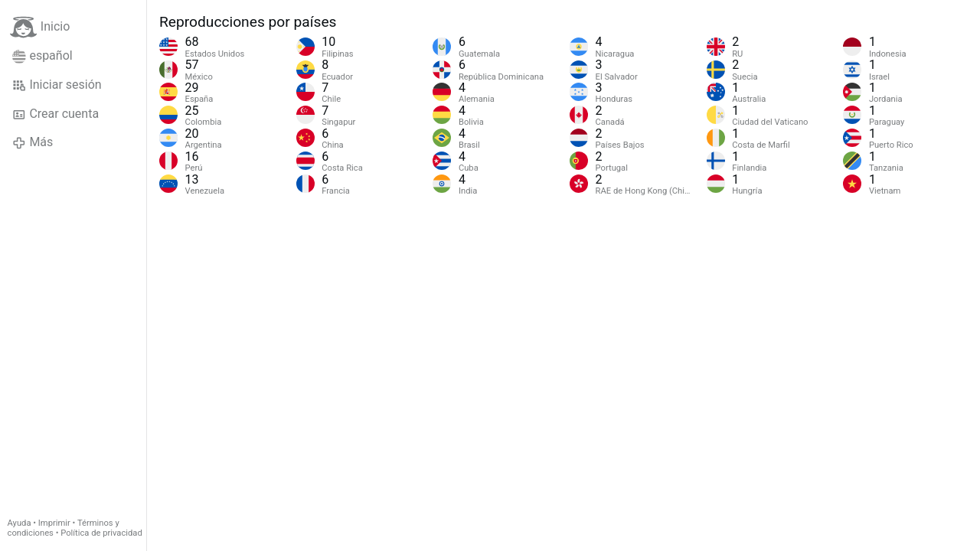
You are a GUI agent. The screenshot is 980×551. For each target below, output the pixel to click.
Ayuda (20, 523)
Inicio (40, 27)
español (42, 56)
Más (33, 142)
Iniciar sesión (57, 85)
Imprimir (54, 523)
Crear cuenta (56, 114)
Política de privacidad (101, 533)
